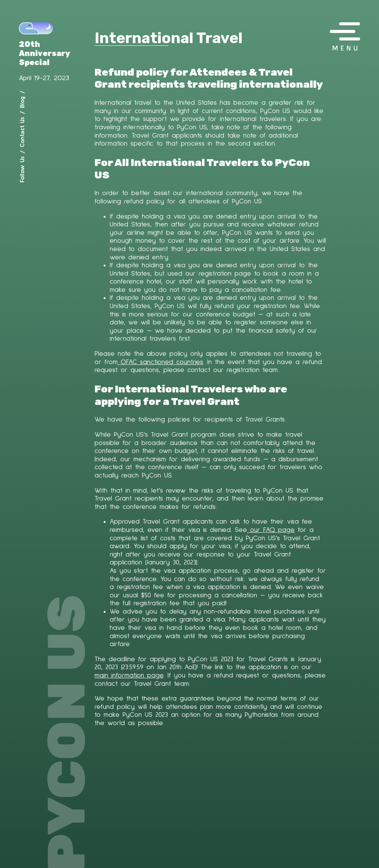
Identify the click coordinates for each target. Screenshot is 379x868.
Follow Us (22, 169)
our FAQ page (271, 530)
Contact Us (22, 132)
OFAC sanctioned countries (160, 362)
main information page (129, 676)
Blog (22, 102)
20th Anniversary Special (45, 53)
